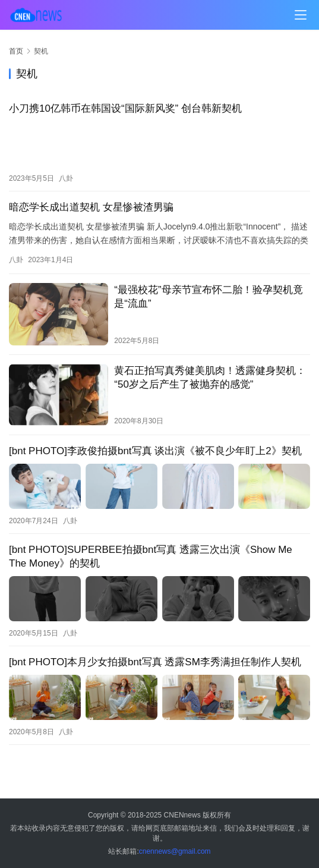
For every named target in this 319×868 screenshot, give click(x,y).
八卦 (66, 178)
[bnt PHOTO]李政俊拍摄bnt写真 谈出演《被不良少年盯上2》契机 (155, 451)
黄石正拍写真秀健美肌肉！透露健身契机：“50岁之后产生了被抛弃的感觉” (210, 377)
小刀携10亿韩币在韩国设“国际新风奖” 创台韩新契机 (125, 108)
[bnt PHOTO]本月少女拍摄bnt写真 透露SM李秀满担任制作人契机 (155, 661)
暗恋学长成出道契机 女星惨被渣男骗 (91, 207)
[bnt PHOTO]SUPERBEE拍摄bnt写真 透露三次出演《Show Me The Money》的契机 (151, 556)
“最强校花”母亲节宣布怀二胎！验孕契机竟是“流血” (208, 297)
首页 (16, 51)
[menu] (301, 15)
